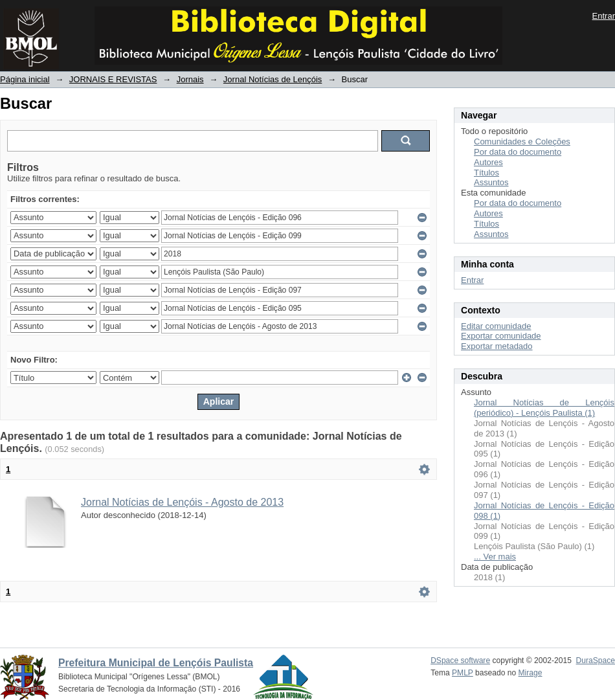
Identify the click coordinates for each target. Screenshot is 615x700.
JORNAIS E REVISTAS (113, 79)
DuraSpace (596, 660)
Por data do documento (518, 152)
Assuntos (491, 182)
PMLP (463, 673)
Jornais (190, 79)
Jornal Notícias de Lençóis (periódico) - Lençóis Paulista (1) (544, 408)
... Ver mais (495, 557)
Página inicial (25, 79)
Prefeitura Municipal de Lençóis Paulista (156, 663)
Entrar (604, 16)
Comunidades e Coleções (522, 141)
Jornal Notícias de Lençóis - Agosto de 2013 (182, 502)
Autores (488, 162)
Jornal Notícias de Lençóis (273, 79)
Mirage (531, 673)
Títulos (486, 173)
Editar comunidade (496, 326)
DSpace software (460, 660)
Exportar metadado (497, 346)
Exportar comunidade (501, 336)
